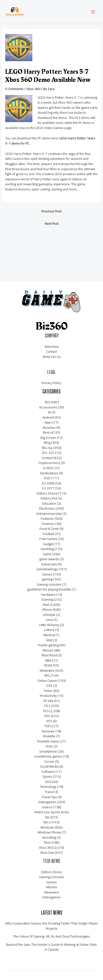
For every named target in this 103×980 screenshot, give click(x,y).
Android (48, 417)
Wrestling (49, 837)
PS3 (46, 711)
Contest (47, 458)
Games (47, 574)
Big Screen (48, 438)
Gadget (48, 544)
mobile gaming (48, 645)
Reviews (48, 731)
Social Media (49, 766)
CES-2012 (49, 453)
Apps (48, 422)
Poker (48, 691)
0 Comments (14, 89)
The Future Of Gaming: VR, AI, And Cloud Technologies (51, 936)
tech (48, 782)
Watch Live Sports (47, 812)
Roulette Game (48, 741)
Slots (49, 746)
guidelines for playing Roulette (49, 589)
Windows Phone (49, 832)
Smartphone (48, 751)
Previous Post (51, 211)
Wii (47, 817)
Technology (48, 787)
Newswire (47, 670)
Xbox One (47, 852)
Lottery (49, 630)
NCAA (48, 665)
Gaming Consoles (52, 877)
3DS (47, 402)
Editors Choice (47, 493)
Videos (47, 807)
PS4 (47, 716)
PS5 (49, 721)
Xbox (47, 842)
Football (48, 534)
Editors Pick (49, 498)
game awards (49, 559)
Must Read (49, 655)
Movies (48, 650)
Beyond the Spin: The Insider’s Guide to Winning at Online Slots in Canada (51, 947)
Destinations (49, 473)
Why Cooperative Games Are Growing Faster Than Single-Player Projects (52, 926)
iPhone (47, 610)
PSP (47, 726)
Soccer (49, 761)
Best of (48, 432)
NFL (47, 675)
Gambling (47, 549)
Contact (51, 351)
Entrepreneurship (49, 514)
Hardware (48, 594)
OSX (49, 685)
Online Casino (47, 681)
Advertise (52, 347)
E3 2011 (48, 488)
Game (47, 554)
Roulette (49, 736)
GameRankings (47, 569)
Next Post (52, 223)
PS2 (47, 706)
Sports (47, 777)
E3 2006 (48, 483)
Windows (47, 827)
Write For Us (52, 357)
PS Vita (48, 701)
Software (48, 772)
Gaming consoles (49, 584)
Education (49, 503)
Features (47, 518)
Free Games (48, 539)
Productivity (48, 696)
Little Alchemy (49, 625)
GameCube (49, 564)
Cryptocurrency (49, 463)
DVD (47, 478)
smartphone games (48, 756)
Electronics (47, 508)
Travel (49, 792)
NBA (48, 660)
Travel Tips (49, 797)
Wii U (47, 822)
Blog (47, 443)
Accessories (48, 407)
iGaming (47, 599)
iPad (46, 605)
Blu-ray (47, 448)
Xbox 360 (33, 89)
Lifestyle (49, 615)
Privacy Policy (51, 383)
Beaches (49, 427)
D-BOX (48, 468)
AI (49, 412)
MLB (49, 640)
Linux (49, 620)
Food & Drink (49, 529)
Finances (48, 524)
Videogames (47, 802)
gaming (47, 579)
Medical (49, 635)
